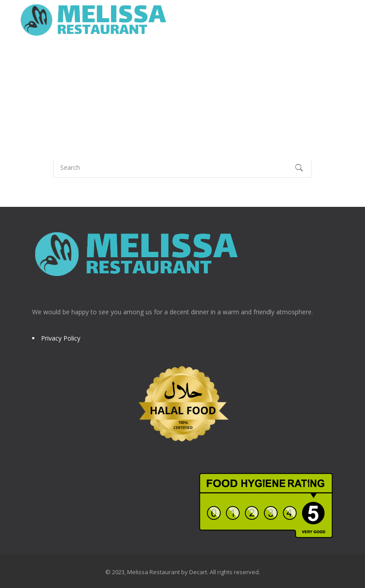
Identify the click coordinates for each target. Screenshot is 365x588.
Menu (119, 60)
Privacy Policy (61, 338)
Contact (115, 100)
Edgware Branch (55, 100)
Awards (199, 60)
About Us (77, 60)
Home (36, 60)
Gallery (157, 60)
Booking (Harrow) (259, 60)
